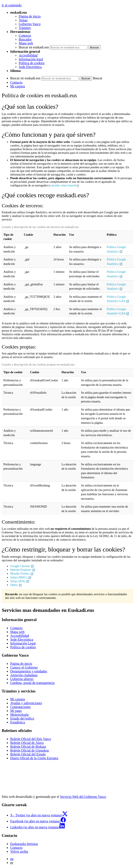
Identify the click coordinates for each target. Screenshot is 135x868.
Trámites (25, 28)
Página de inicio (30, 16)
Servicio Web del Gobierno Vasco (83, 797)
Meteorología (19, 715)
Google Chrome (22, 566)
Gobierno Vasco (30, 24)
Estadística (18, 722)
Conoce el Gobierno (24, 667)
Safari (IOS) (20, 581)
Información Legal (23, 643)
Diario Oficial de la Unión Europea (34, 758)
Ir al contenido (12, 5)
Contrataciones (20, 707)
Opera (16, 585)
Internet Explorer (23, 570)
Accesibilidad (28, 55)
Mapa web (26, 43)
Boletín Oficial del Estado (28, 754)
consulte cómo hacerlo (63, 185)
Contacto (25, 36)
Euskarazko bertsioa (24, 844)
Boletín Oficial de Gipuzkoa (29, 750)
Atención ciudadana (24, 675)
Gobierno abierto (22, 679)
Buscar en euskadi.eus (34, 47)
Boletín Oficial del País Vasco (31, 739)
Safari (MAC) (21, 577)
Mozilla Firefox (22, 573)
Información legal (31, 59)
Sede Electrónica (30, 67)
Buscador (25, 39)
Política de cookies (32, 63)
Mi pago (16, 711)
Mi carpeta (18, 86)
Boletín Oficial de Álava (27, 743)
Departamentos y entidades (29, 671)
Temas (23, 20)
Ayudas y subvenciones (26, 703)
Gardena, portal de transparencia (32, 683)
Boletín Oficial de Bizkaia (28, 747)
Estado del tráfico (22, 718)
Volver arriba (19, 851)
